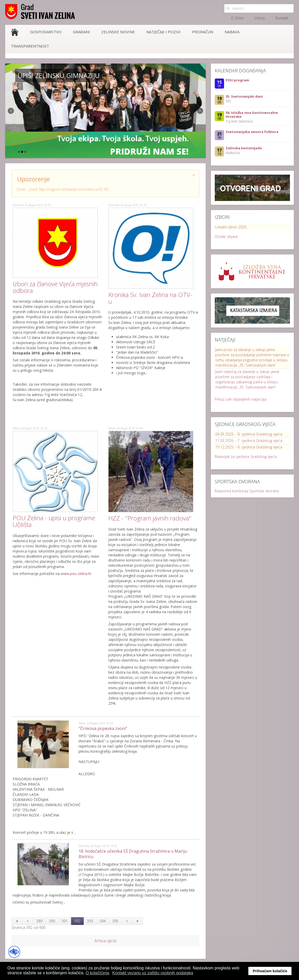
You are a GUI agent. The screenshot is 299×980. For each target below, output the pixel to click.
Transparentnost (30, 46)
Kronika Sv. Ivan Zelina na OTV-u (150, 298)
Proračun (203, 32)
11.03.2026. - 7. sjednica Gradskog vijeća (249, 441)
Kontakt (282, 18)
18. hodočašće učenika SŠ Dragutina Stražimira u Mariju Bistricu (133, 854)
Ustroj (260, 18)
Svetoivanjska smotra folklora (252, 132)
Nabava (232, 32)
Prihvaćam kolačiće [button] (270, 971)
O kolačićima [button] (97, 973)
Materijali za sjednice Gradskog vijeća (246, 457)
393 (90, 921)
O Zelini (237, 18)
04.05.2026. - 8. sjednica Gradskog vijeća (249, 434)
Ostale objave (226, 236)
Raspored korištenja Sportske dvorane (247, 491)
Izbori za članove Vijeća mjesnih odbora (55, 287)
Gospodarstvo (46, 32)
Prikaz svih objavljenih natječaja (241, 399)
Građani (81, 32)
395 (115, 921)
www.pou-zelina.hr (76, 574)
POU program (237, 80)
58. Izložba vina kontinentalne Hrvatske (252, 115)
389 (39, 921)
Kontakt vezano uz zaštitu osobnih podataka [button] (153, 973)
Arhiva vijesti (105, 941)
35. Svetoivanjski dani (244, 96)
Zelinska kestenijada (244, 148)
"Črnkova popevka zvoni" (103, 728)
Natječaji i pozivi (163, 32)
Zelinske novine (118, 32)
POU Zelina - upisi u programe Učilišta (54, 521)
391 (65, 921)
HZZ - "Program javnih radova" (150, 518)
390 (52, 921)
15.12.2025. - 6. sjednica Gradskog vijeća (249, 447)
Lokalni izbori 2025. (231, 227)
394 (103, 921)
